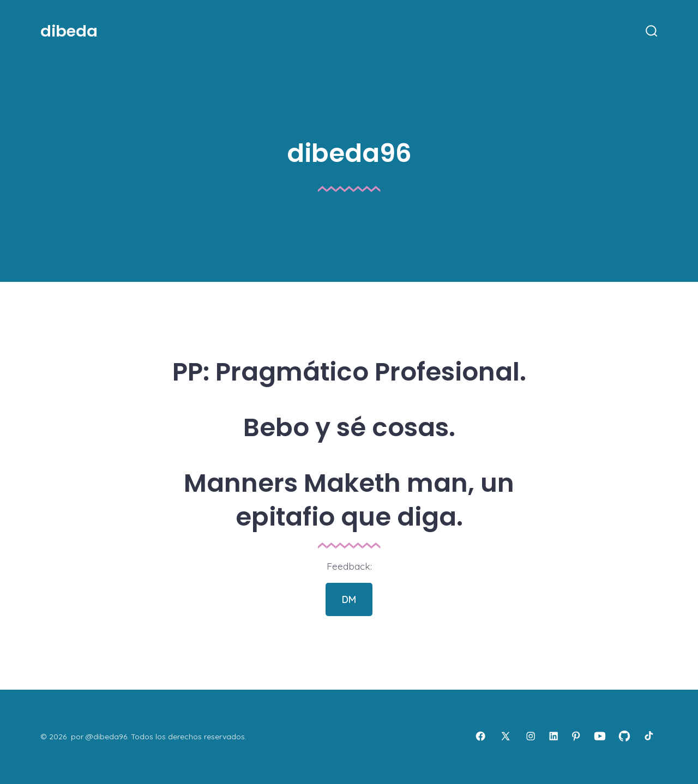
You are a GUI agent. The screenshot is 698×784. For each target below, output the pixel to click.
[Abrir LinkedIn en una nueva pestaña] (553, 736)
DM (349, 599)
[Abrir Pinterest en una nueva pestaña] (576, 736)
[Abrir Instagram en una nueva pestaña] (531, 736)
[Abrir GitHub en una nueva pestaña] (624, 736)
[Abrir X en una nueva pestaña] (506, 736)
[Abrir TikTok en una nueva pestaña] (648, 736)
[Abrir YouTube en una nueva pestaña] (600, 736)
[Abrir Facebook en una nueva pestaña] (480, 736)
